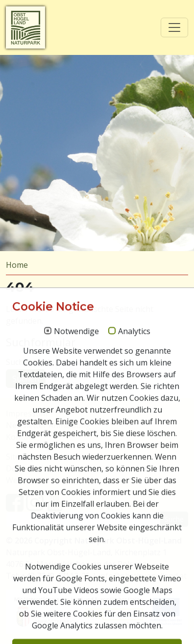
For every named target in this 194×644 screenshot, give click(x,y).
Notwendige (76, 586)
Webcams (24, 480)
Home (17, 265)
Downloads (26, 468)
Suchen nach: (30, 362)
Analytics (134, 586)
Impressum (27, 413)
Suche (174, 519)
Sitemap (21, 457)
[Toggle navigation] (174, 27)
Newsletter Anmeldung (48, 425)
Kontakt (21, 437)
